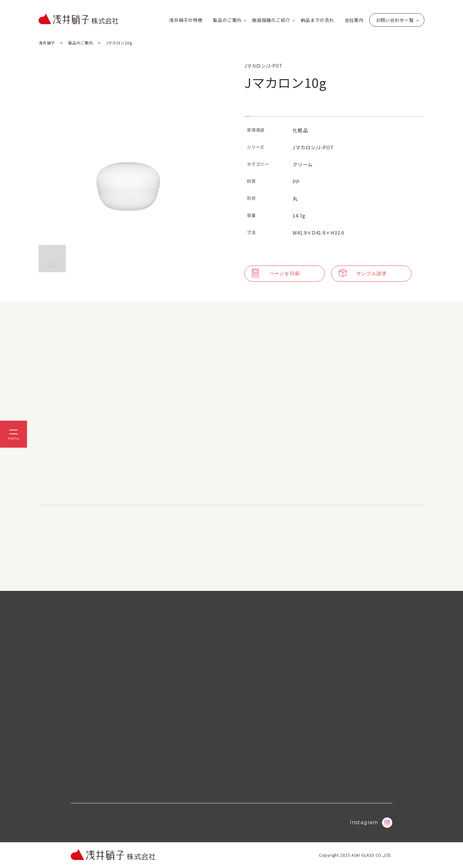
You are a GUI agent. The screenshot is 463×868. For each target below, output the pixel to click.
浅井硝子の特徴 (186, 20)
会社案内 (354, 20)
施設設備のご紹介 (271, 20)
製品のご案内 (227, 20)
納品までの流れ (317, 20)
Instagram (371, 823)
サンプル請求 (363, 274)
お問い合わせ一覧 (395, 20)
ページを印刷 (276, 274)
